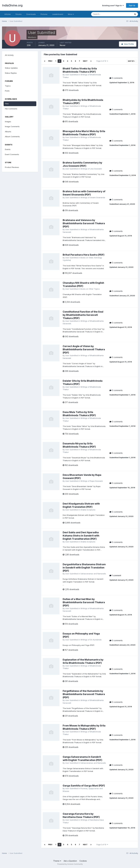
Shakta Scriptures (88, 510)
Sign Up (132, 5)
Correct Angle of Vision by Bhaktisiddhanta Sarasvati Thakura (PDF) (84, 349)
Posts (7, 91)
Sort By (131, 61)
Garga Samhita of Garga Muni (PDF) (84, 786)
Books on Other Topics (90, 289)
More (71, 14)
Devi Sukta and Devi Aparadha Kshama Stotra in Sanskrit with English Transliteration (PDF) (81, 536)
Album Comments (12, 136)
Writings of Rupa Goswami (92, 481)
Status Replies (11, 73)
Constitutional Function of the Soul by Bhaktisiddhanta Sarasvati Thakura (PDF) (83, 315)
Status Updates (11, 68)
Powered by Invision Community (70, 864)
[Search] (103, 14)
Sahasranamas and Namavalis (93, 574)
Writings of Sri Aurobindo (91, 640)
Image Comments (12, 126)
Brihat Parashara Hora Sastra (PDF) (84, 255)
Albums (8, 132)
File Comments (11, 109)
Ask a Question (70, 861)
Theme (57, 861)
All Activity (9, 55)
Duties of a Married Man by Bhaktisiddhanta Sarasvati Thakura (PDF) (84, 602)
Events (8, 149)
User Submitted (72, 75)
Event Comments (12, 154)
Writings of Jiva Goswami (91, 169)
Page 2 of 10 (102, 61)
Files (7, 104)
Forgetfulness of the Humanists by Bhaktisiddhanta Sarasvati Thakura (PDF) (84, 694)
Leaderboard (58, 14)
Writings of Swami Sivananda (93, 197)
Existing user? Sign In (113, 5)
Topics (8, 86)
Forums (19, 14)
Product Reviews (12, 167)
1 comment (115, 575)
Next (85, 61)
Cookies (83, 861)
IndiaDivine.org (12, 5)
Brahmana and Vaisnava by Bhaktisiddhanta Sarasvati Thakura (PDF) (84, 223)
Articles (8, 14)
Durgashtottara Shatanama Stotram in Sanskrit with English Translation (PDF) (84, 568)
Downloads (31, 14)
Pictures (44, 14)
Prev (50, 61)
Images (8, 122)
